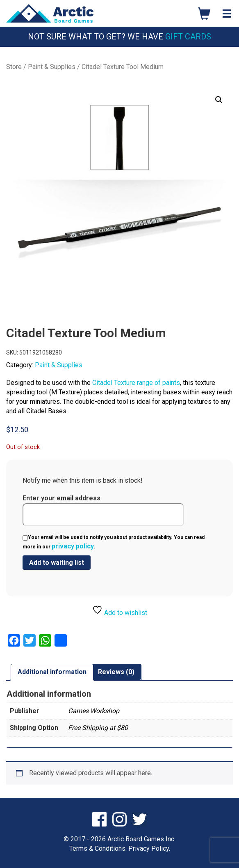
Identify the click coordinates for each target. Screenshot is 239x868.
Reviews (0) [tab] (116, 672)
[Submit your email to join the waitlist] (57, 563)
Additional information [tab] (52, 672)
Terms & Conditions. (98, 848)
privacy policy (73, 546)
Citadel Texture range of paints (136, 383)
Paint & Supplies (52, 67)
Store (14, 67)
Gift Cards (188, 37)
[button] (219, 100)
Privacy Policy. (149, 848)
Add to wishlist (120, 611)
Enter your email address (103, 510)
